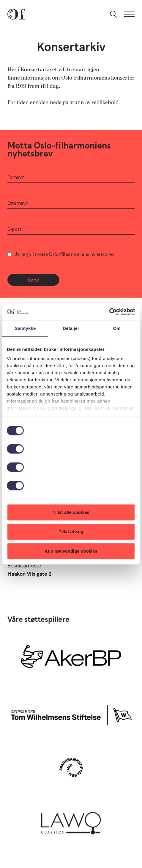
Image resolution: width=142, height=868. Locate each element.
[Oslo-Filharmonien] (16, 14)
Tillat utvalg (71, 531)
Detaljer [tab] (71, 328)
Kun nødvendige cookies (71, 551)
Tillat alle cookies (71, 512)
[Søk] (113, 14)
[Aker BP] (71, 660)
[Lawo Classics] (71, 821)
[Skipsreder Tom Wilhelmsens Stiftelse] (71, 713)
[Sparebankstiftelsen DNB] (71, 767)
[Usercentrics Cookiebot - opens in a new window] (109, 312)
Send (33, 280)
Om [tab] (117, 328)
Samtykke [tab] (25, 328)
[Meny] (129, 14)
